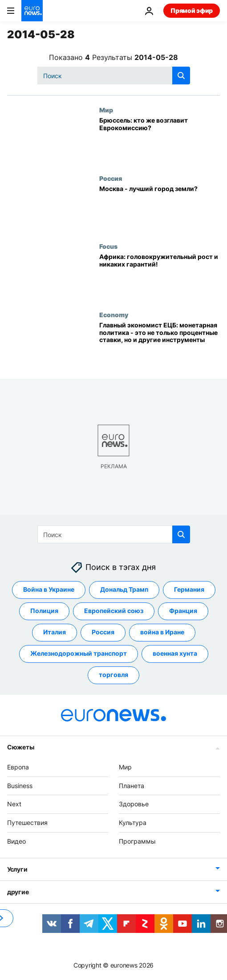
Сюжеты (20, 747)
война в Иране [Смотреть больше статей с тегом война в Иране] (162, 632)
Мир (106, 110)
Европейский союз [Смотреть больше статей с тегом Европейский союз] (114, 611)
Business (20, 786)
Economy (114, 315)
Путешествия (27, 823)
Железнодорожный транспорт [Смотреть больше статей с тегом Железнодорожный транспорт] (79, 654)
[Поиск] (114, 76)
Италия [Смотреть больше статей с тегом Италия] (55, 632)
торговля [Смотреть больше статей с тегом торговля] (113, 675)
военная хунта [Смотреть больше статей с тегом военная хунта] (175, 654)
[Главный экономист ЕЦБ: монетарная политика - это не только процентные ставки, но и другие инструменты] (160, 345)
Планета (132, 786)
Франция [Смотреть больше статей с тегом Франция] (183, 611)
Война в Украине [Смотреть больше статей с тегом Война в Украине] (49, 590)
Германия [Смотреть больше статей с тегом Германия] (189, 590)
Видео (16, 841)
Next (14, 804)
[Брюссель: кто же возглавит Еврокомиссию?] (160, 140)
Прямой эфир (192, 10)
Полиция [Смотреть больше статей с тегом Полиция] (44, 611)
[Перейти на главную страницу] (32, 11)
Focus (108, 246)
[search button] (181, 76)
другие (18, 892)
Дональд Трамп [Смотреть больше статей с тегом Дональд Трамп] (124, 590)
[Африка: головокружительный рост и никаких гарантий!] (160, 277)
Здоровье (134, 804)
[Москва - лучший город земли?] (160, 209)
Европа (18, 767)
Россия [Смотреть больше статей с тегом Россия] (103, 632)
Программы (137, 841)
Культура (133, 823)
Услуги (17, 869)
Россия (111, 178)
